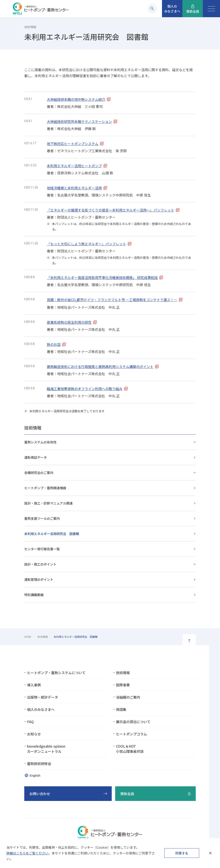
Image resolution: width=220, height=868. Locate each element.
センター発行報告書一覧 (42, 549)
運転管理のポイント (39, 579)
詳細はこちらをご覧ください (27, 853)
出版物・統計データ (43, 697)
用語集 (121, 709)
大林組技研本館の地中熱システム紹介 (76, 99)
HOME (28, 637)
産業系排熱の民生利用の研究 (69, 322)
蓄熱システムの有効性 (40, 442)
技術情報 (33, 428)
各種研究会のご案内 (39, 473)
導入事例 (34, 685)
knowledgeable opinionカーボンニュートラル (46, 749)
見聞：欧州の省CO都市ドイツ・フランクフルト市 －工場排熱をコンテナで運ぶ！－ (112, 300)
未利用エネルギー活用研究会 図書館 (52, 534)
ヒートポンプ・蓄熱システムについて (56, 673)
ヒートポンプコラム (131, 734)
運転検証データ (36, 457)
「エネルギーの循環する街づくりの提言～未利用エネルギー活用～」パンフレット (111, 210)
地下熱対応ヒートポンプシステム (73, 144)
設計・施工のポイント (40, 564)
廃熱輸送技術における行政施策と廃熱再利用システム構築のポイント (100, 367)
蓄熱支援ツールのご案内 (42, 518)
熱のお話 (54, 344)
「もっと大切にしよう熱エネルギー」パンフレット (86, 244)
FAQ (30, 722)
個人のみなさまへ (41, 709)
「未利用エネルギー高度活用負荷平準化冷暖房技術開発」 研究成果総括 (102, 278)
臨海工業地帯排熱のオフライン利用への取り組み (85, 389)
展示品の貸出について (133, 722)
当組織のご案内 (128, 697)
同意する (182, 853)
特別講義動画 (34, 595)
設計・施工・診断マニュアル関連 (48, 503)
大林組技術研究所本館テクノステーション (79, 121)
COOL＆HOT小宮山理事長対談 (130, 749)
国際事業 (123, 685)
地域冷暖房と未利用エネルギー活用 (74, 188)
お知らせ (34, 734)
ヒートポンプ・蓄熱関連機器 (45, 488)
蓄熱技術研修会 (39, 764)
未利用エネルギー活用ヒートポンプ (74, 166)
